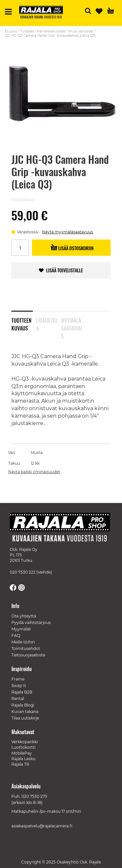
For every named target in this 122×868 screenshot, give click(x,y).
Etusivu (11, 31)
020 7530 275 (34, 796)
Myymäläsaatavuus (72, 323)
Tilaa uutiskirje (25, 718)
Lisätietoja (47, 323)
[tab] (24, 320)
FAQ (16, 635)
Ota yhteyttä (24, 616)
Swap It (19, 686)
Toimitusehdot (26, 648)
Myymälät (21, 629)
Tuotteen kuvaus (21, 323)
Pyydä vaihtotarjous (31, 622)
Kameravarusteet (51, 31)
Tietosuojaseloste (28, 655)
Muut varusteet (81, 31)
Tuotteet (27, 31)
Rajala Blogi (23, 705)
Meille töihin (23, 642)
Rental (18, 699)
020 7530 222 (23, 572)
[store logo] (44, 13)
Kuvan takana (25, 712)
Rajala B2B (22, 692)
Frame (18, 679)
